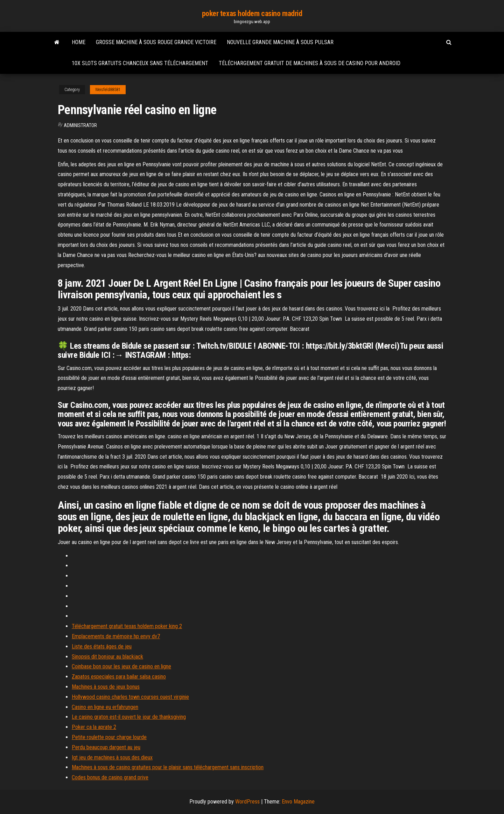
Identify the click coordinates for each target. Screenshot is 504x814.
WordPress (247, 802)
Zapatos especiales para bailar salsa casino (119, 677)
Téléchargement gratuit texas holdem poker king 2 (127, 626)
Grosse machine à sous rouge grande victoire (156, 42)
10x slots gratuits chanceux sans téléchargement (140, 63)
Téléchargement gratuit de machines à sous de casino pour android (310, 63)
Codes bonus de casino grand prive (110, 777)
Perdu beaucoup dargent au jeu (106, 747)
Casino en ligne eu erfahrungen (105, 707)
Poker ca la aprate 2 (94, 727)
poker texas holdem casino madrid (252, 13)
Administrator (80, 125)
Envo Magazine (298, 802)
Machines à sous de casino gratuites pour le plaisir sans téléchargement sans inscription (168, 767)
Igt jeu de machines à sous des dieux (112, 757)
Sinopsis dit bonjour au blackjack (107, 657)
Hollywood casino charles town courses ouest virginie (130, 697)
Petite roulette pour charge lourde (109, 737)
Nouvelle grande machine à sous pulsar (280, 42)
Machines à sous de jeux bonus (106, 687)
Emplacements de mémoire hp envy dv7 (116, 636)
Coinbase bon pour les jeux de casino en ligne (121, 666)
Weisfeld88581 (108, 90)
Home (79, 42)
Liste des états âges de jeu (102, 646)
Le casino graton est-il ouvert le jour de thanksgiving (129, 717)
